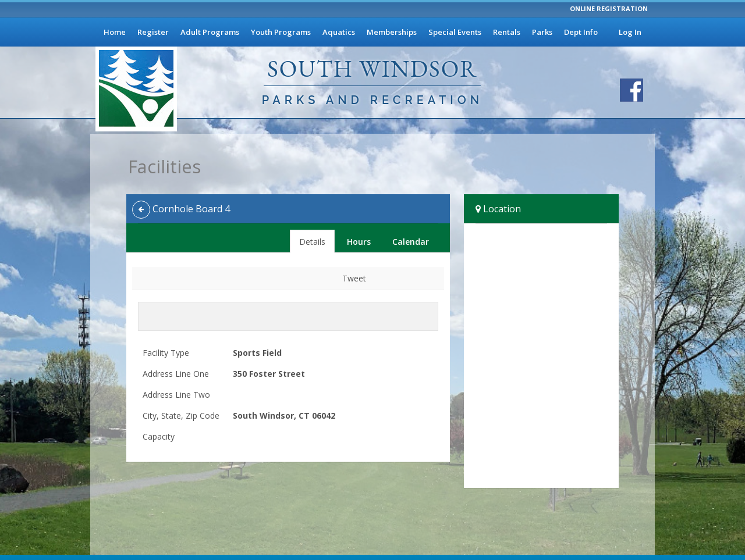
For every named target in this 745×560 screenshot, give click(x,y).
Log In (630, 32)
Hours (359, 242)
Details (312, 242)
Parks (542, 32)
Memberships (392, 32)
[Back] (141, 210)
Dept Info (581, 32)
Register (153, 32)
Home (115, 32)
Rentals (507, 32)
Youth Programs (281, 32)
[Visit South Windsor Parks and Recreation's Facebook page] (632, 90)
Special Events (455, 32)
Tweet (354, 278)
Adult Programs (210, 32)
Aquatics (339, 32)
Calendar (411, 242)
